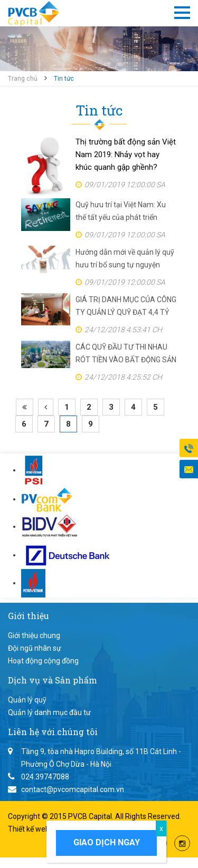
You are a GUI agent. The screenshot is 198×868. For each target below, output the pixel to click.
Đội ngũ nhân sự (35, 648)
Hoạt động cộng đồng (43, 661)
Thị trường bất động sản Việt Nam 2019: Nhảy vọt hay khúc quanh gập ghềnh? (126, 155)
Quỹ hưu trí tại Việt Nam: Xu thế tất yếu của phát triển (121, 211)
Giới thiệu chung (34, 635)
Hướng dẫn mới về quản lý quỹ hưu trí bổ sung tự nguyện (125, 258)
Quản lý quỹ (27, 700)
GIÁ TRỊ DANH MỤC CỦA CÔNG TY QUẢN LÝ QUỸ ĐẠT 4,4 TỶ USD (126, 307)
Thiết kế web (30, 829)
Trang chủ (23, 79)
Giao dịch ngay (107, 842)
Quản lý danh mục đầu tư (49, 712)
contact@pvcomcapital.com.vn (73, 789)
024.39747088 (45, 777)
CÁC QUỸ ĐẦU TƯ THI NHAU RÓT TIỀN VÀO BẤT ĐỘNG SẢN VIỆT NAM (126, 354)
